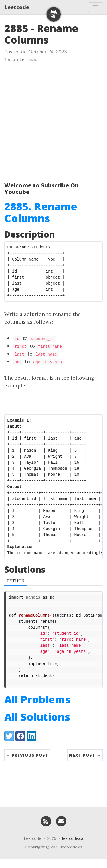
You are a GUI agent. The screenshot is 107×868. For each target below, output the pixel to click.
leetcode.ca (73, 847)
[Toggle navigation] (95, 7)
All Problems (37, 709)
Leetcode (17, 7)
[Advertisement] (53, 120)
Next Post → (85, 764)
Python (16, 581)
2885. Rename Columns (41, 212)
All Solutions (37, 726)
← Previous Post (27, 764)
